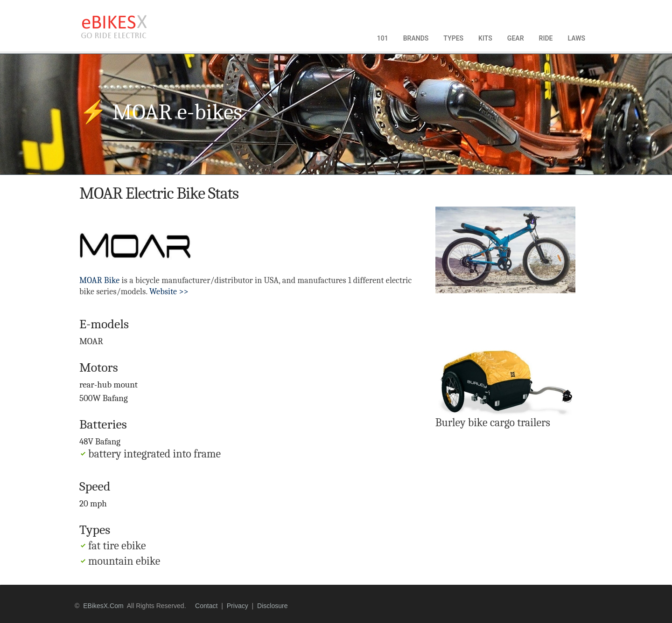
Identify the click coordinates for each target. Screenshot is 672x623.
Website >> (169, 292)
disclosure (272, 606)
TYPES (453, 38)
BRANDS (416, 38)
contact (206, 606)
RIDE (546, 38)
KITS (485, 38)
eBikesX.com (103, 606)
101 (383, 38)
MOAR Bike (99, 280)
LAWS (576, 38)
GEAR (516, 38)
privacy (238, 606)
